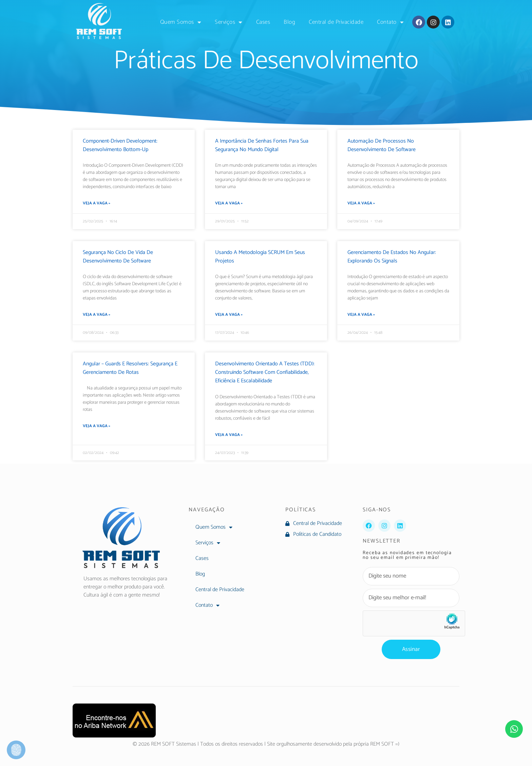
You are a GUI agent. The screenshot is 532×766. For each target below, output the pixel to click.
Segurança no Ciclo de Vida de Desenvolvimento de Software (118, 257)
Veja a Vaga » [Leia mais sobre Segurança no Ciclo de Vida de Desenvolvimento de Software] (97, 315)
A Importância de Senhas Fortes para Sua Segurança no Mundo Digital (262, 145)
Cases (263, 22)
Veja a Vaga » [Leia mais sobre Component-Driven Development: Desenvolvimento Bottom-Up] (97, 203)
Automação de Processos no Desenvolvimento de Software (382, 145)
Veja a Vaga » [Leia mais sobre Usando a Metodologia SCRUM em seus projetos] (229, 315)
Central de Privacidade (336, 22)
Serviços (229, 22)
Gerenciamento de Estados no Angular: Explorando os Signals (392, 257)
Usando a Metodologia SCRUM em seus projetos (260, 257)
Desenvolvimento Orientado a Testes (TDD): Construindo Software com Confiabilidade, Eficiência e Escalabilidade (265, 372)
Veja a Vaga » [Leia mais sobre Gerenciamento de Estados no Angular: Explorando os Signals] (361, 315)
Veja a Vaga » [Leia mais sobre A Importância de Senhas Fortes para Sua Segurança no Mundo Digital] (229, 203)
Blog (289, 22)
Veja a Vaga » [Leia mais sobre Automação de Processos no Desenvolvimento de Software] (361, 203)
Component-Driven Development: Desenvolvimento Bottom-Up (120, 145)
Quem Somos (181, 22)
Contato (390, 22)
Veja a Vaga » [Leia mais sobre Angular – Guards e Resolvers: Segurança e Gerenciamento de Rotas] (97, 426)
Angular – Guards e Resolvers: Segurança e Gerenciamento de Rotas (130, 368)
